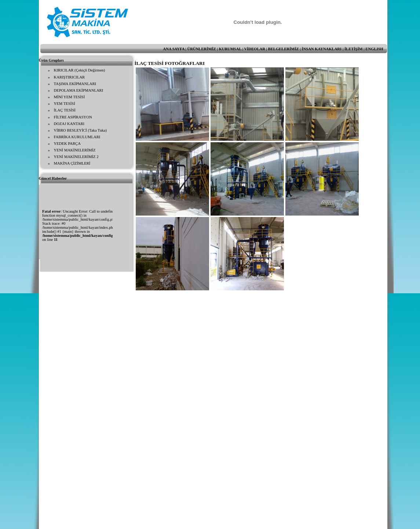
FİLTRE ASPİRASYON (73, 117)
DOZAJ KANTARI (69, 124)
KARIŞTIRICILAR (70, 77)
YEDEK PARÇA (67, 144)
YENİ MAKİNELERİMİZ (75, 150)
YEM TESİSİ (65, 104)
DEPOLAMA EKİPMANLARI (79, 90)
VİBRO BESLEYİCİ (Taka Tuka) (81, 130)
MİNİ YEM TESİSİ (70, 97)
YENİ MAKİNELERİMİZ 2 (76, 157)
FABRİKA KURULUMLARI (77, 137)
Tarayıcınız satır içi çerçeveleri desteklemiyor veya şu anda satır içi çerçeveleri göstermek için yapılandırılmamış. (76, 222)
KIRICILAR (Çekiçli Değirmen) (80, 70)
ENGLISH (374, 49)
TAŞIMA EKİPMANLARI (75, 84)
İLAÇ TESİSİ (65, 110)
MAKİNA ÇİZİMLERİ (72, 163)
